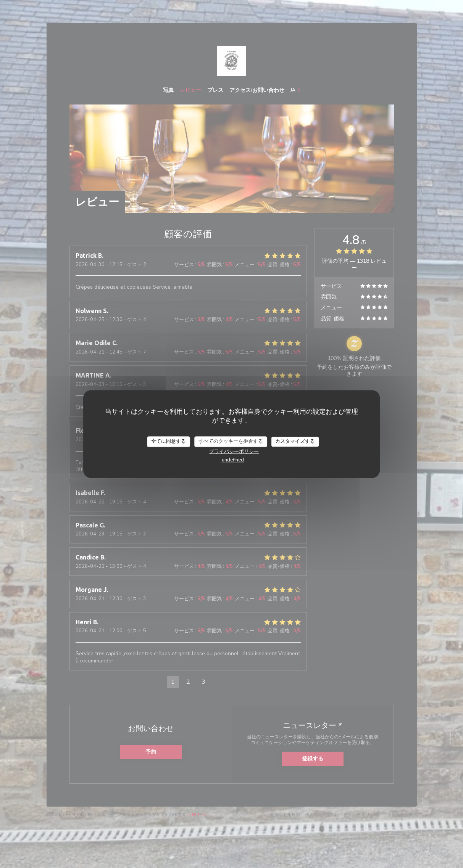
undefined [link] (233, 460)
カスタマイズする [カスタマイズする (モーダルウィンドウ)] (295, 441)
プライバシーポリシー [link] (234, 452)
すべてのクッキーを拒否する (231, 441)
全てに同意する (169, 441)
